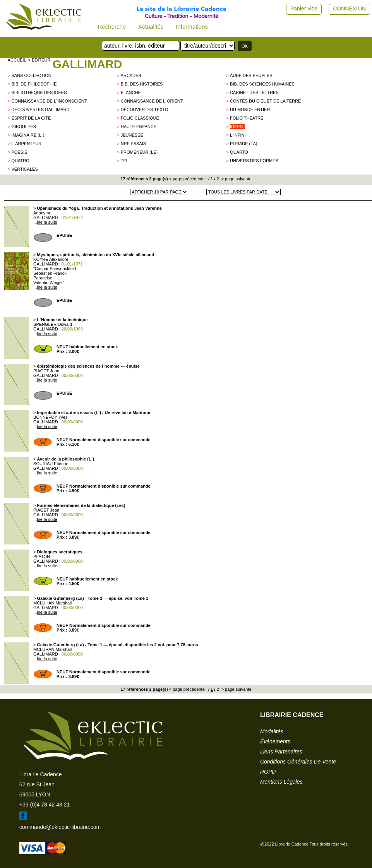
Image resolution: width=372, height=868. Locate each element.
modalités (272, 731)
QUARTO (239, 152)
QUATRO (20, 161)
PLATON (42, 556)
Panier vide (304, 9)
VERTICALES (24, 169)
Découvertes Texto (145, 110)
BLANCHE (131, 92)
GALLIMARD (87, 64)
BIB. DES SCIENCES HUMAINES (262, 84)
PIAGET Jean (46, 371)
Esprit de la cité (31, 118)
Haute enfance (139, 127)
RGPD (268, 772)
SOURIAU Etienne (51, 464)
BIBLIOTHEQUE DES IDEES (39, 92)
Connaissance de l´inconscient (49, 101)
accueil (17, 60)
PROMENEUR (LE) (139, 152)
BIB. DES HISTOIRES (142, 84)
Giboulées (24, 127)
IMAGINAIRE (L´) (28, 135)
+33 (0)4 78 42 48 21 (45, 805)
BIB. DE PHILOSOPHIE (34, 84)
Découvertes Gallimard (40, 110)
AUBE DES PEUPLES (251, 75)
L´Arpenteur (26, 144)
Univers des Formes (254, 161)
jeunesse (132, 135)
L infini (238, 135)
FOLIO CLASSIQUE (140, 118)
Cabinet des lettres (254, 92)
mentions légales (281, 782)
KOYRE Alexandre (51, 259)
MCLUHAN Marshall (52, 603)
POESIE (19, 152)
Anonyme (42, 213)
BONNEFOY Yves (50, 417)
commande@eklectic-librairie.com (60, 827)
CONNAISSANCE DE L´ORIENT (152, 101)
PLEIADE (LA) (243, 144)
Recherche (112, 27)
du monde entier (250, 110)
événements (275, 741)
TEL (125, 161)
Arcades (131, 75)
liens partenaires (281, 752)
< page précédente (187, 179)
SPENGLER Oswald (53, 324)
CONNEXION (349, 9)
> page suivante (236, 179)
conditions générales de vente (298, 762)
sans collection (31, 75)
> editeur (39, 60)
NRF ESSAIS (133, 144)
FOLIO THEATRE (247, 118)
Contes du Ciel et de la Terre (265, 101)
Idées (236, 127)
